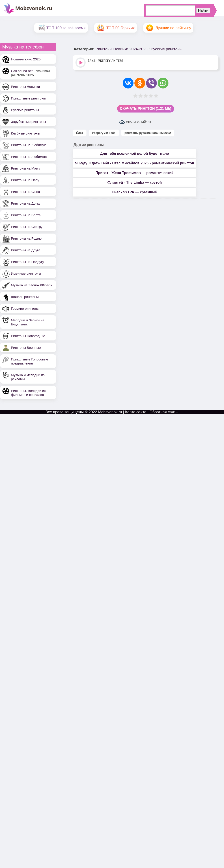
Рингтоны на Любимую (29, 145)
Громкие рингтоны (25, 308)
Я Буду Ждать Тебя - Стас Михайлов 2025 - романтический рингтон (135, 163)
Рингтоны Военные (26, 348)
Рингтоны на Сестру (27, 227)
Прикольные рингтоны (28, 98)
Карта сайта (136, 412)
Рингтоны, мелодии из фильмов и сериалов (28, 393)
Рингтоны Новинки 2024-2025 (121, 49)
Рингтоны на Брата (26, 215)
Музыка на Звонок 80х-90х (32, 285)
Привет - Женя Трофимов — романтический (135, 173)
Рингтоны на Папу (25, 180)
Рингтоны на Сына (25, 192)
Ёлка (80, 133)
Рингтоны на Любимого (29, 157)
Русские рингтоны (25, 110)
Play (81, 63)
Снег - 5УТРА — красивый (135, 192)
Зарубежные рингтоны (28, 122)
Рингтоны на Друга (26, 250)
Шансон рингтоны (25, 297)
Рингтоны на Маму (26, 168)
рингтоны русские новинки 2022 (148, 133)
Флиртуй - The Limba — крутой (135, 182)
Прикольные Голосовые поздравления (30, 361)
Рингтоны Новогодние (28, 336)
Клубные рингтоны (26, 133)
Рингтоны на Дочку (26, 203)
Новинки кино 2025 (26, 59)
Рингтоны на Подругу (27, 262)
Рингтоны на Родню (26, 238)
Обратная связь (163, 412)
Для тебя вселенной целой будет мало (135, 154)
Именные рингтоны (26, 273)
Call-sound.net (22, 71)
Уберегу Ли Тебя (104, 133)
